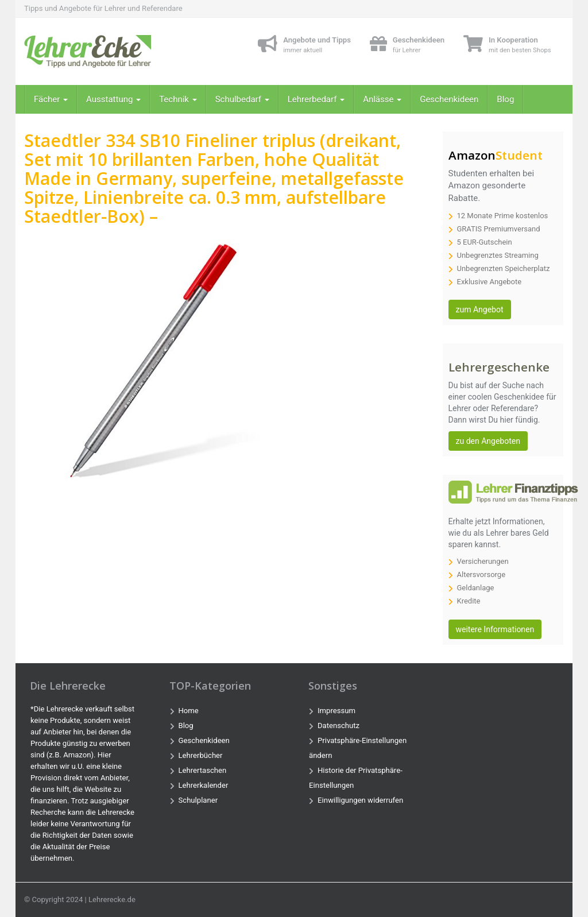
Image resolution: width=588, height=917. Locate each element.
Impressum (336, 711)
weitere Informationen (495, 629)
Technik (178, 99)
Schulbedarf (242, 99)
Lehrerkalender (204, 785)
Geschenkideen (449, 99)
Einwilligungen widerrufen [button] (360, 800)
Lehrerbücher (201, 755)
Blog (505, 99)
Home (189, 711)
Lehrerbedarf (316, 99)
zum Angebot (480, 309)
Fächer (51, 99)
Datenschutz (339, 726)
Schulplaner (198, 800)
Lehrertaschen (203, 770)
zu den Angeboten (488, 441)
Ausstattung (113, 99)
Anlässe (382, 99)
